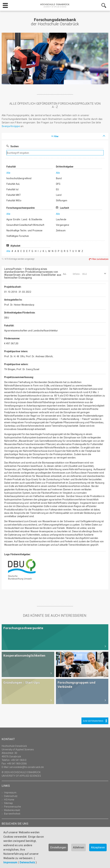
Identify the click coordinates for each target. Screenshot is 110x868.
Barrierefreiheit (12, 814)
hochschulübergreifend (19, 178)
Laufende (61, 219)
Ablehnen (79, 847)
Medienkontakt (12, 810)
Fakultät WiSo (14, 200)
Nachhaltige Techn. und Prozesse (24, 230)
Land (59, 195)
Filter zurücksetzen (100, 259)
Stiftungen (62, 200)
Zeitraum (61, 230)
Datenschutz (27, 862)
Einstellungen (58, 847)
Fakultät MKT (14, 195)
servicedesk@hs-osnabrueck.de (26, 767)
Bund (59, 178)
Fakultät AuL (13, 184)
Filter (56, 136)
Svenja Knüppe (11, 126)
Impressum (10, 862)
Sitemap (8, 803)
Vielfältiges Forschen (18, 236)
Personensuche (12, 807)
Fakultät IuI (13, 189)
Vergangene (62, 225)
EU (57, 189)
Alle (8, 173)
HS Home (9, 800)
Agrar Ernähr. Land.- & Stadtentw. (25, 219)
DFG (58, 184)
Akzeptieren (98, 847)
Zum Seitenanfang (93, 721)
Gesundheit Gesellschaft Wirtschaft (25, 225)
